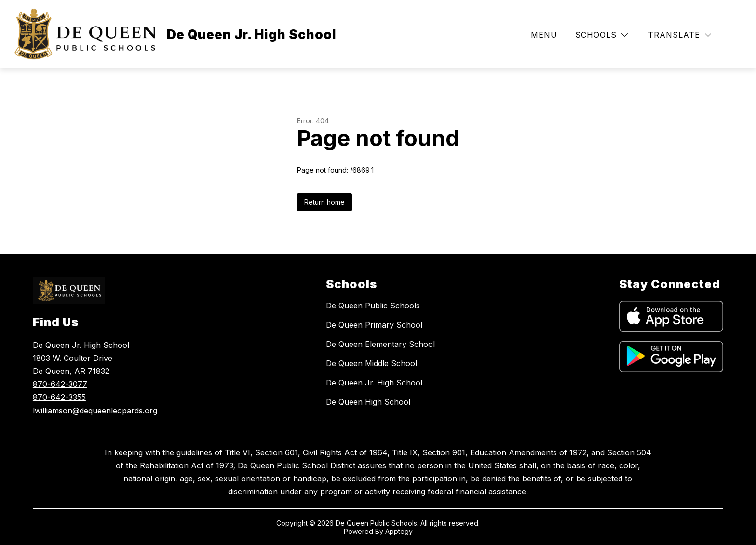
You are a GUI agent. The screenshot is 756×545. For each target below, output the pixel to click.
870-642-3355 (59, 397)
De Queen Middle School (371, 363)
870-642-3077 (60, 384)
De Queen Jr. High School (374, 383)
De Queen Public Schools (373, 306)
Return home (324, 202)
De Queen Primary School (374, 325)
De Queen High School (368, 402)
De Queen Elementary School (380, 344)
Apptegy (399, 531)
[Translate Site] (680, 35)
